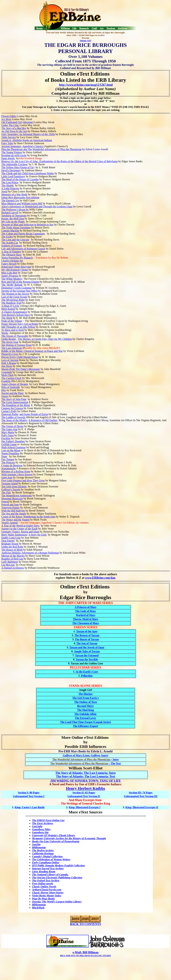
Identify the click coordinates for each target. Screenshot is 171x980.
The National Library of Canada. (50, 875)
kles (8, 438)
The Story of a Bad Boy (14, 128)
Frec (4, 438)
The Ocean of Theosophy (15, 336)
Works (5, 333)
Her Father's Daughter (13, 441)
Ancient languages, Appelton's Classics (22, 146)
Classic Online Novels (44, 887)
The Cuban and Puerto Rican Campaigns (23, 234)
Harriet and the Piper (13, 393)
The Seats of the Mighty (14, 420)
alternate (28, 122)
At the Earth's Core (87, 672)
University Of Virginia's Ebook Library (54, 835)
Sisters (5, 396)
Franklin (6, 381)
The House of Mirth (12, 550)
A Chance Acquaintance (14, 312)
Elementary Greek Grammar (17, 288)
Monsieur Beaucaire (12, 499)
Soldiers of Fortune (12, 246)
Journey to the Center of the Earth (19, 529)
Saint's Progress (10, 276)
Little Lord (8, 176)
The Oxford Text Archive (46, 881)
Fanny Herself (9, 264)
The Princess (8, 462)
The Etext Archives (43, 823)
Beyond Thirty (85, 706)
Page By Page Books (43, 899)
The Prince (7, 520)
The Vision (8, 426)
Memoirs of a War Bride (14, 194)
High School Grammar (14, 447)
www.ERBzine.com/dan (100, 578)
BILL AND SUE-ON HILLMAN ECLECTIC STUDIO (85, 955)
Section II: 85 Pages (84, 793)
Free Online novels (43, 884)
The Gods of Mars (85, 611)
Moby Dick (7, 375)
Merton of (7, 556)
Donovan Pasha (10, 414)
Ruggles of (8, 559)
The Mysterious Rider (13, 300)
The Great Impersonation (15, 402)
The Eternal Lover (85, 718)
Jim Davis (7, 366)
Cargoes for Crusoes (12, 408)
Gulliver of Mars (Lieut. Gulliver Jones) (85, 755)
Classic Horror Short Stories (48, 893)
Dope (4, 456)
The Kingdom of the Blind (16, 405)
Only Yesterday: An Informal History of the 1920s (28, 134)
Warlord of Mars (85, 615)
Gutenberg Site (40, 832)
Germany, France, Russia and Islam (20, 532)
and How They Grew (34, 480)
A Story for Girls (37, 535)
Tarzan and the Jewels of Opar (87, 647)
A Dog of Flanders (11, 252)
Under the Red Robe (12, 547)
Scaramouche (9, 468)
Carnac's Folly (9, 411)
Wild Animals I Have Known (17, 474)
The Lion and (9, 240)
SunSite (36, 844)
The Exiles (7, 237)
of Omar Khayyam (21, 267)
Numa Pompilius (10, 453)
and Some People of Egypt (34, 414)
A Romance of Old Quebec (43, 420)
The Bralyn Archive (43, 850)
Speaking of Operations (14, 216)
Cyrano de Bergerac (12, 465)
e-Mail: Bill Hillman (86, 952)
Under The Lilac (10, 125)
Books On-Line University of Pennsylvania (56, 841)
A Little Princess (10, 188)
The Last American (12, 348)
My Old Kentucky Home (15, 270)
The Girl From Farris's (85, 698)
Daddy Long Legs (11, 538)
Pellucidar (87, 676)
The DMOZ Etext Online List (48, 820)
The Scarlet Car (10, 243)
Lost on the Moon (11, 450)
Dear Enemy (8, 541)
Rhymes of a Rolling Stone (16, 471)
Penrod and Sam (10, 505)
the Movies (19, 556)
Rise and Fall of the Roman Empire (20, 282)
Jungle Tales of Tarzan (87, 651)
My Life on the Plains (13, 222)
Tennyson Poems (10, 508)
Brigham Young (10, 544)
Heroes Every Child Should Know (20, 357)
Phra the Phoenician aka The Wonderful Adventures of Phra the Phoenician (41, 149)
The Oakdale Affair (85, 714)
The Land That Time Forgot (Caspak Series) (85, 722)
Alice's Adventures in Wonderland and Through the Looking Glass (37, 206)
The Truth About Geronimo (16, 228)
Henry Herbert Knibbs (86, 788)
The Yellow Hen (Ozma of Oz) (18, 167)
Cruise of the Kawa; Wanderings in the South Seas (28, 517)
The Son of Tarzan (87, 643)
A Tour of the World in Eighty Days (20, 526)
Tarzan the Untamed (87, 655)
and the (18, 520)
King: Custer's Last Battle (30, 807)
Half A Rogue (9, 363)
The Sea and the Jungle (14, 514)
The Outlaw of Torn (85, 702)
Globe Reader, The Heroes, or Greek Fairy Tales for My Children (37, 339)
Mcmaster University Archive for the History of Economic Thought (69, 838)
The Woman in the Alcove (15, 294)
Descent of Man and (12, 225)
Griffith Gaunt (9, 444)
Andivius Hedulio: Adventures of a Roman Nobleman (30, 553)
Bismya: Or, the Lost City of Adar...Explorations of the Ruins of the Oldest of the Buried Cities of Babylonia (59, 161)
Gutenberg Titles (41, 829)
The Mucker (86, 694)
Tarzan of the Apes (87, 631)
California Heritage (43, 853)
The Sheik (7, 318)
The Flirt (6, 493)
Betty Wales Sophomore (14, 535)
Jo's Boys (6, 119)
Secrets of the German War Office (19, 291)
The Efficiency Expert (85, 726)
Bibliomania (39, 847)
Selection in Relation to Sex (38, 225)
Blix (4, 390)
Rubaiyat (6, 267)
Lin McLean (8, 565)
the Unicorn (23, 240)
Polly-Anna (8, 435)
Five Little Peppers (12, 480)
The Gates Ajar (9, 429)
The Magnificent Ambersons (17, 496)
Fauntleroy (19, 176)
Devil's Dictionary (11, 170)
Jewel (4, 191)
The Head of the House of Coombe (20, 179)
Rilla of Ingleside (11, 387)
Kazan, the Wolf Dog (13, 219)
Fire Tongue (8, 459)
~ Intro (85, 759)
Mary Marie (8, 432)
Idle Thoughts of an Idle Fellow (18, 327)
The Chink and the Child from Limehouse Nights (28, 173)
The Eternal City (10, 200)
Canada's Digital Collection (47, 856)
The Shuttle (8, 185)
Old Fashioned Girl (12, 122)
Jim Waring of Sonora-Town (17, 345)
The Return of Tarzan (87, 635)
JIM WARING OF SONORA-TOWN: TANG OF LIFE (85, 781)
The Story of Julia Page (14, 399)
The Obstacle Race (11, 255)
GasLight (37, 826)
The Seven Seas (10, 342)
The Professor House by (15, 209)
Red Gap (18, 559)
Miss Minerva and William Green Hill (22, 203)
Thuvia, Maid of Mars (85, 619)
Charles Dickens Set (12, 261)
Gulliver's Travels (11, 489)
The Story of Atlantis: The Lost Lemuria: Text (85, 776)
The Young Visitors (12, 152)
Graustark (7, 372)
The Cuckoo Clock (11, 378)
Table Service (9, 137)
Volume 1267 (85, 41)
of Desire (19, 426)
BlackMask (38, 908)
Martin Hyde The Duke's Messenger (21, 369)
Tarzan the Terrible (87, 659)
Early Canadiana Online (46, 862)
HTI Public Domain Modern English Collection (58, 866)
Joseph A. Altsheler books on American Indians (27, 140)
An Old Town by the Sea (14, 131)
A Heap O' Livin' (10, 306)
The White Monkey (12, 279)
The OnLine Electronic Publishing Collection (57, 878)
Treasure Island (10, 483)
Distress (20, 568)
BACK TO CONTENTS (85, 924)
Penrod (5, 502)
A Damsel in (8, 568)
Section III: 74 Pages (141, 793)
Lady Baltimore (10, 562)
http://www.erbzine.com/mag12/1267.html (86, 85)
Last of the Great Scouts (14, 297)
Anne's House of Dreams (15, 384)
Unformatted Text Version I (29, 796)
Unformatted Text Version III (141, 796)
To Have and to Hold (13, 330)
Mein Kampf (8, 309)
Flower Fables (9, 116)
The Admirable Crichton (14, 164)
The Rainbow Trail (11, 303)
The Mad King (85, 710)
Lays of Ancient (10, 360)
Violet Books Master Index (47, 896)
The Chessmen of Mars (85, 623)
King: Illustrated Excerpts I (84, 807)
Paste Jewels (8, 158)
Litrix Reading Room (44, 872)
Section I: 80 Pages (29, 793)
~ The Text (85, 763)
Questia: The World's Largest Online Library (57, 902)
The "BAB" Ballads (12, 285)
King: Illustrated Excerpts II (142, 807)
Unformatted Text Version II (84, 796)
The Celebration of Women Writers (51, 859)
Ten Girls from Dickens (14, 486)
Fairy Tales (7, 143)
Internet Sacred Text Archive (48, 869)
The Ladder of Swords (13, 417)
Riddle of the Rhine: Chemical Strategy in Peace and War (32, 351)
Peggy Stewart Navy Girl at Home (20, 324)
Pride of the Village (12, 321)
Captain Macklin (10, 231)
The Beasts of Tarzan (87, 639)
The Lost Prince (10, 182)
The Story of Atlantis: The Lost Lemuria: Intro (86, 773)
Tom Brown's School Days (16, 315)
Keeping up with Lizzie (14, 155)
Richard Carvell (10, 213)
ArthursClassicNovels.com (47, 890)
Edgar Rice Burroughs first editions (20, 197)
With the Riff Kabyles (13, 511)
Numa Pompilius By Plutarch (17, 258)
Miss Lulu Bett (9, 273)
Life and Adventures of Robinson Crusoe (23, 249)
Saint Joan (7, 477)
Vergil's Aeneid (9, 523)
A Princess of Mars (85, 607)
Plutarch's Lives (10, 354)
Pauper (26, 520)
